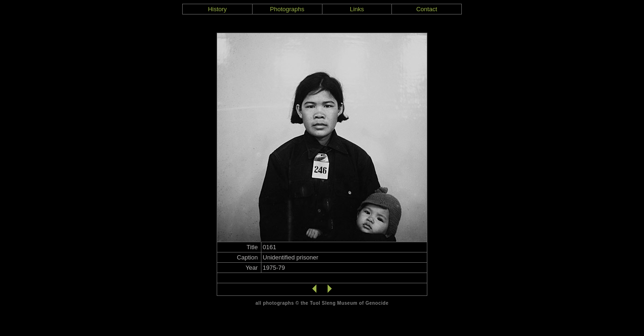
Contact (427, 9)
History (217, 9)
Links (357, 9)
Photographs (287, 9)
